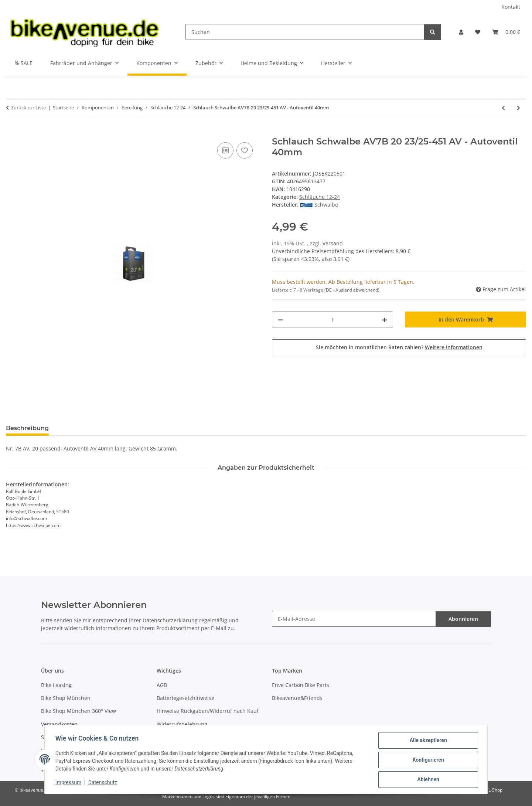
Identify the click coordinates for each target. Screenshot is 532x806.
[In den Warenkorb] (12, 132)
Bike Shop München (66, 698)
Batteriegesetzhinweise (185, 698)
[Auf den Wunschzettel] (245, 150)
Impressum (69, 783)
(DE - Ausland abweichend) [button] (352, 290)
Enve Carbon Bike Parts (301, 685)
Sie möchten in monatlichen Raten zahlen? (399, 347)
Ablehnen (427, 780)
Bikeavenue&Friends (297, 698)
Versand (333, 243)
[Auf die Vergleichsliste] (225, 150)
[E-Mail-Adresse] (354, 619)
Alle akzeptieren (427, 741)
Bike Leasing (56, 685)
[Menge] (332, 319)
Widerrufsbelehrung (182, 724)
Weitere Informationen (454, 347)
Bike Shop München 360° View (79, 711)
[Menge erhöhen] (385, 319)
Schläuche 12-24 (320, 197)
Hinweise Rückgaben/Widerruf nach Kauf (208, 711)
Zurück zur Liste (28, 108)
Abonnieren (463, 619)
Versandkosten (59, 724)
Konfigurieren (427, 761)
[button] (461, 32)
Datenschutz (104, 783)
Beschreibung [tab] (27, 428)
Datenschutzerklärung (170, 620)
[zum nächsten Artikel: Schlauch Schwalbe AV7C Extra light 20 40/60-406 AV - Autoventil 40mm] (519, 108)
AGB (162, 685)
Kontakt (511, 7)
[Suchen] (305, 32)
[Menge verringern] (280, 319)
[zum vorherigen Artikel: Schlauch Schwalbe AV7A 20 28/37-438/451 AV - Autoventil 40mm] (503, 108)
